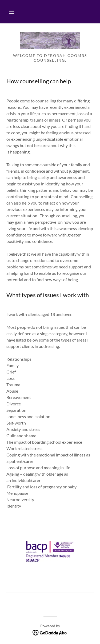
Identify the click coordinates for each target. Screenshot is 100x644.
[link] (50, 40)
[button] (12, 12)
